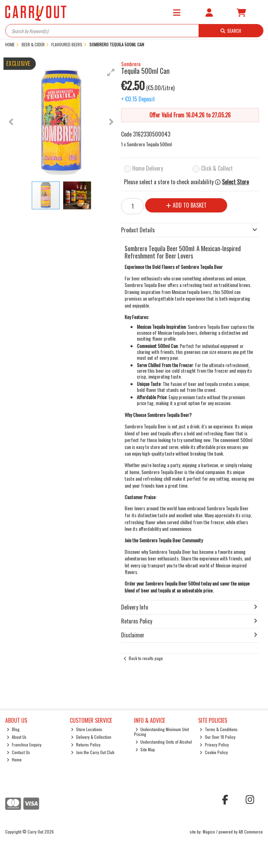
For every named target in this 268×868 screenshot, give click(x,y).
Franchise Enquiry (24, 745)
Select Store (235, 182)
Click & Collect (217, 168)
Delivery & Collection (91, 737)
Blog (13, 729)
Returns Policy (86, 745)
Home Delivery (148, 168)
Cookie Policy (214, 752)
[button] (111, 72)
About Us (17, 737)
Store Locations (87, 729)
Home (14, 759)
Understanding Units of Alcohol (164, 742)
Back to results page (146, 658)
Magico (209, 832)
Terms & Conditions (219, 729)
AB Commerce (251, 832)
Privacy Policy (214, 745)
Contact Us (18, 752)
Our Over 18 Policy (218, 737)
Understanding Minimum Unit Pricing (162, 732)
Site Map (145, 749)
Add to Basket (186, 205)
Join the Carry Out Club (93, 752)
